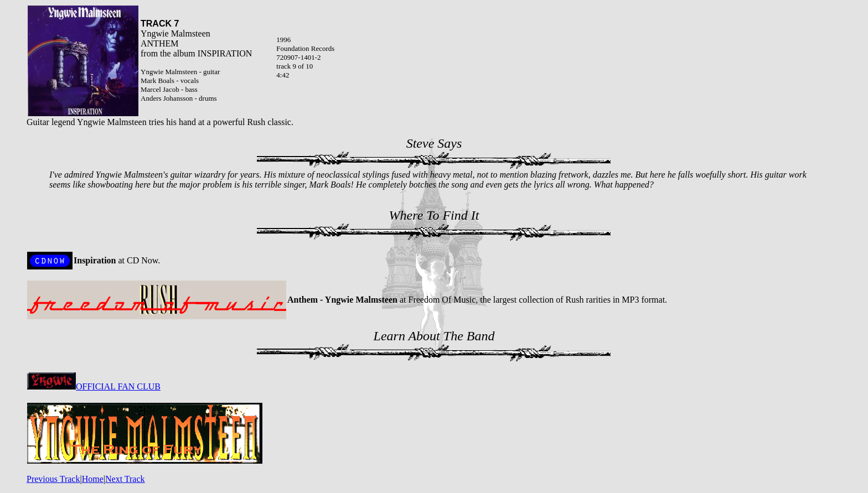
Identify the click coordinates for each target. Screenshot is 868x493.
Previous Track (53, 479)
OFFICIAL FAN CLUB (94, 386)
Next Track (125, 479)
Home (93, 479)
